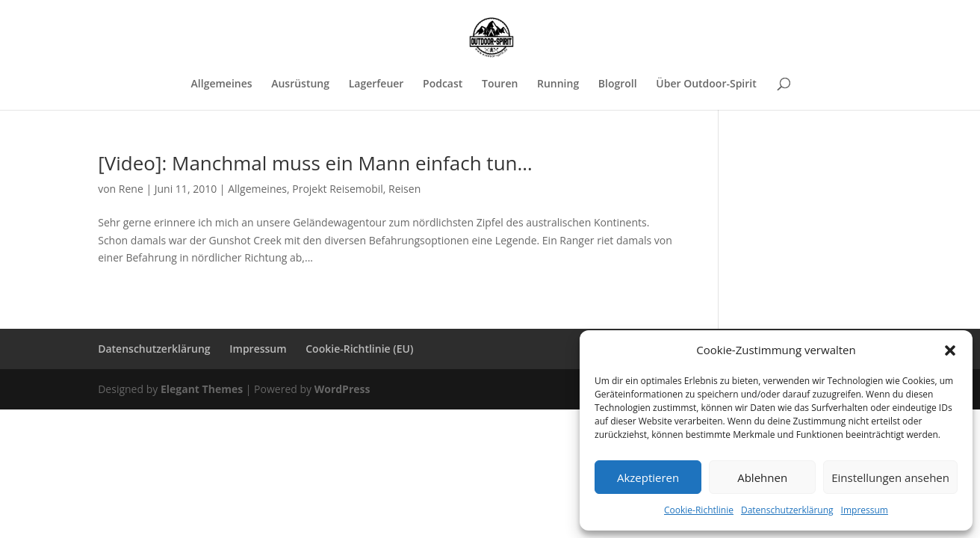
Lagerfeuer (376, 84)
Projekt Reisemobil (338, 189)
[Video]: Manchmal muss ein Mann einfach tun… (315, 163)
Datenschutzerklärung (787, 510)
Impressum (865, 510)
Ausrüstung (300, 84)
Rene (131, 189)
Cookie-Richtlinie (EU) (359, 349)
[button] (950, 350)
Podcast (443, 84)
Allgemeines (222, 84)
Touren (500, 84)
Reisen (404, 189)
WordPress (342, 389)
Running (558, 84)
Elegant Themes (202, 389)
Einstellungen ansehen (890, 477)
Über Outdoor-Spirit (706, 84)
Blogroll (618, 84)
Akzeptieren (648, 477)
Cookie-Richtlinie (699, 510)
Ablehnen (762, 477)
